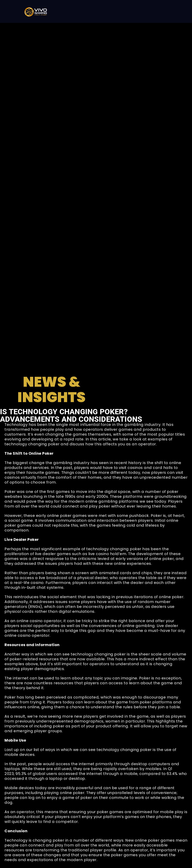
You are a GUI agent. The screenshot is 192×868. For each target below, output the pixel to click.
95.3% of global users (36, 774)
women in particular (125, 721)
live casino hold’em (107, 554)
